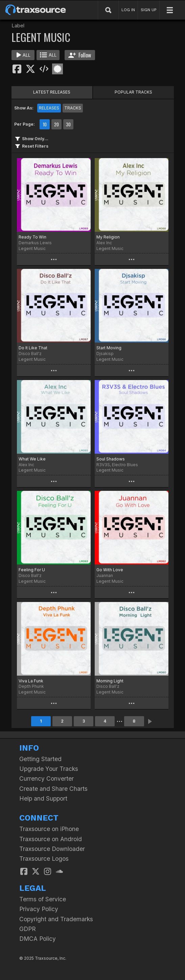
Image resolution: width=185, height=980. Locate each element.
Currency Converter (47, 778)
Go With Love (110, 570)
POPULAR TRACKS (133, 92)
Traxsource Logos (44, 859)
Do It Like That (33, 348)
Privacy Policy (39, 909)
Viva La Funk (31, 681)
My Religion (108, 237)
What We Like (32, 459)
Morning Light (110, 681)
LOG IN (128, 10)
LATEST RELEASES (52, 92)
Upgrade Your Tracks (49, 769)
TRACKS (73, 108)
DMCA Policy (38, 939)
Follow (80, 55)
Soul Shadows (111, 459)
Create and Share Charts (53, 789)
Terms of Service (43, 899)
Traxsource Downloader (52, 849)
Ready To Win (32, 237)
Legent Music (32, 248)
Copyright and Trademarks (56, 919)
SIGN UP (149, 10)
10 (45, 124)
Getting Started (40, 759)
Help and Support (43, 798)
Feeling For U (32, 570)
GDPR (28, 929)
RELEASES (49, 108)
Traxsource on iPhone (49, 829)
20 (56, 124)
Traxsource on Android (51, 839)
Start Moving (109, 348)
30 (68, 124)
